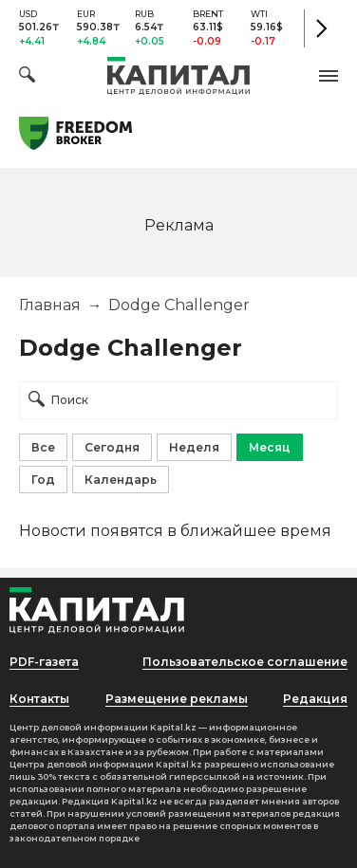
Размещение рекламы (177, 699)
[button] (329, 76)
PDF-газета (44, 662)
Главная (50, 305)
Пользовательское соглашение (245, 662)
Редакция (315, 699)
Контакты (39, 699)
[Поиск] (27, 77)
